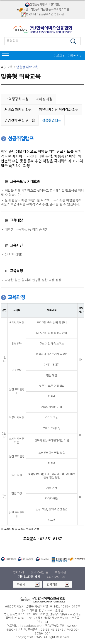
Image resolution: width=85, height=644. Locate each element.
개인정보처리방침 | (31, 577)
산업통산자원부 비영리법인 (43, 5)
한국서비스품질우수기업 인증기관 (42, 14)
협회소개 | (21, 572)
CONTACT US (56, 577)
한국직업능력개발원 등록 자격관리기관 (42, 10)
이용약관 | (63, 572)
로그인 (60, 55)
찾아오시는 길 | (42, 572)
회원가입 (75, 55)
